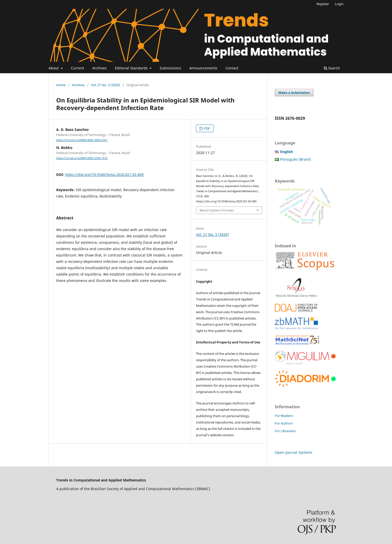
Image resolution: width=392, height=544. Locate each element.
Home (61, 85)
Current (78, 68)
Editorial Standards (132, 68)
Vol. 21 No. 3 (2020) (105, 85)
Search (332, 68)
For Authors (284, 423)
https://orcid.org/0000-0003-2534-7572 (82, 158)
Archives (100, 68)
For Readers (284, 416)
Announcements (203, 68)
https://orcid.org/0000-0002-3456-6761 (82, 140)
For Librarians (285, 431)
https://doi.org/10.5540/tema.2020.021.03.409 (104, 175)
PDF (207, 128)
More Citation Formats (217, 210)
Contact (232, 68)
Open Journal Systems (294, 452)
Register (323, 4)
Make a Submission (294, 93)
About (54, 68)
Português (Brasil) (296, 159)
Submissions (170, 68)
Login (339, 4)
